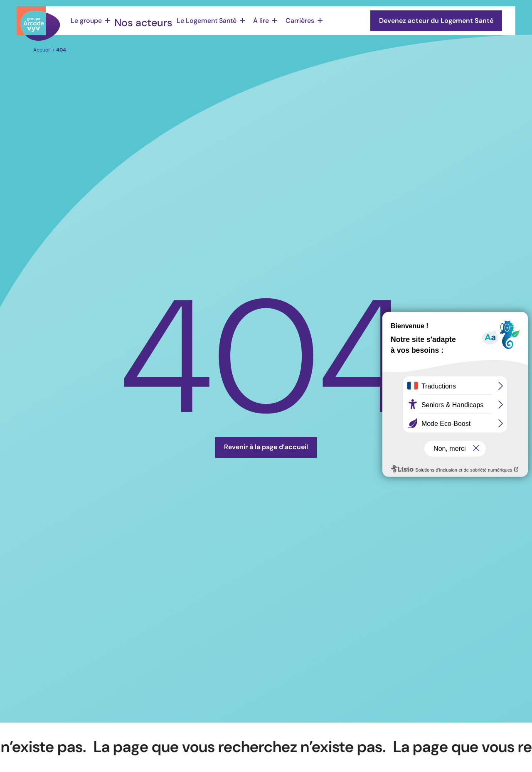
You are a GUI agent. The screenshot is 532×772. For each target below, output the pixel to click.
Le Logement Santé (194, 21)
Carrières (287, 21)
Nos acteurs (138, 21)
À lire (248, 21)
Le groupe (86, 21)
